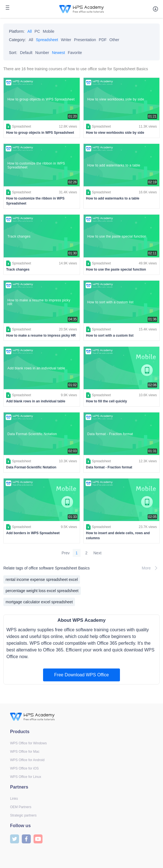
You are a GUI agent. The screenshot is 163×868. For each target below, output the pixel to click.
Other (114, 40)
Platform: (17, 31)
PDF (103, 40)
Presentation (85, 40)
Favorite (75, 53)
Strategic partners (23, 815)
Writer (66, 40)
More (151, 568)
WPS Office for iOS (24, 768)
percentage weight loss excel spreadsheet (42, 591)
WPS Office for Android (27, 760)
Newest (59, 53)
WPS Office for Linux (26, 777)
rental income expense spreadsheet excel (42, 580)
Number (42, 53)
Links (14, 799)
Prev (66, 553)
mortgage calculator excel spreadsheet (39, 602)
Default (26, 53)
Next (97, 553)
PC (37, 31)
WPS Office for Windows (28, 743)
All (30, 31)
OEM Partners (21, 807)
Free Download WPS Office (81, 675)
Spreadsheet (47, 40)
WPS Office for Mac (25, 752)
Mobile (49, 31)
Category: (17, 40)
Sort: (13, 53)
